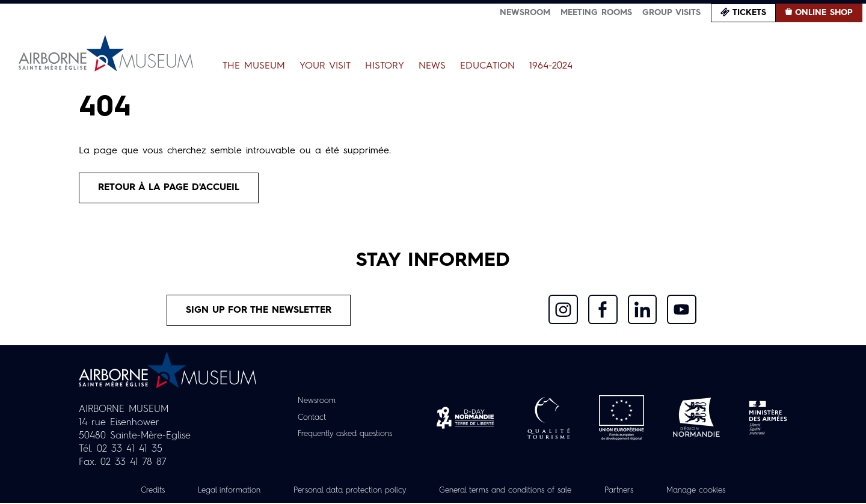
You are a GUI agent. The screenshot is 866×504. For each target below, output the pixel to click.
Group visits (671, 13)
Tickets (749, 13)
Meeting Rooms (596, 13)
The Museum (254, 66)
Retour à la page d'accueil (171, 188)
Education (487, 66)
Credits (135, 491)
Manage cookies (713, 491)
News (432, 66)
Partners (632, 491)
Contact (307, 419)
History (385, 66)
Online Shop (824, 13)
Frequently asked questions (345, 435)
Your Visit (325, 66)
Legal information (214, 491)
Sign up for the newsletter (259, 312)
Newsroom (525, 13)
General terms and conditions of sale (509, 491)
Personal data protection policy (342, 491)
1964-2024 (551, 66)
